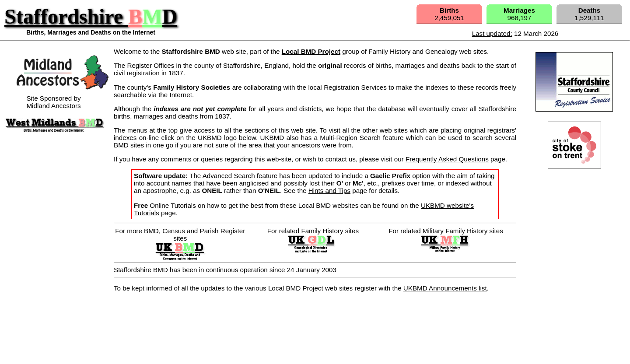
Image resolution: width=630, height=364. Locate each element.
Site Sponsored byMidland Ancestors (61, 98)
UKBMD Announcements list (445, 288)
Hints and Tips (329, 191)
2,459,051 (449, 14)
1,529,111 (589, 14)
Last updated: (492, 33)
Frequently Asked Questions (447, 159)
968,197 (519, 14)
